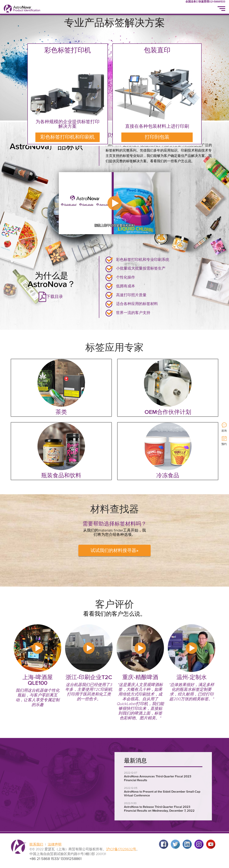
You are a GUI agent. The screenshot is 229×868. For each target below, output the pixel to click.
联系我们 (36, 845)
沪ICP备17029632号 (121, 849)
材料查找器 (115, 510)
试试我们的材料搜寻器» (114, 551)
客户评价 (114, 605)
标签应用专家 (114, 348)
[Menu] (221, 9)
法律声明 (55, 845)
